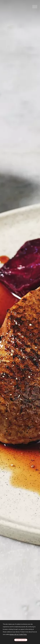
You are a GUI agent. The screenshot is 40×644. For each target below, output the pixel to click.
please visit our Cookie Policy (18, 634)
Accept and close (21, 640)
